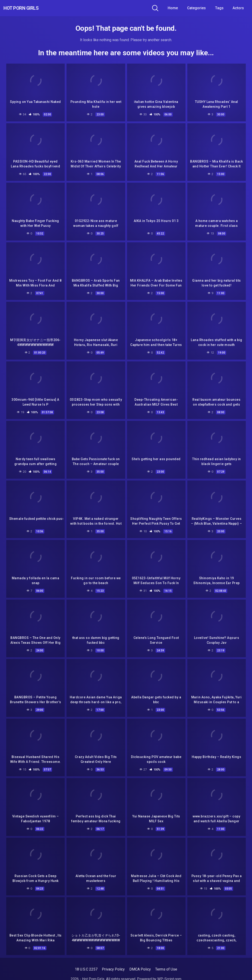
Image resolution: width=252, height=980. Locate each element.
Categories (196, 8)
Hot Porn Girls (28, 8)
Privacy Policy (113, 965)
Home (173, 8)
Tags (219, 8)
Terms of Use (166, 965)
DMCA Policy (140, 965)
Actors (238, 8)
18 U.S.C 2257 (86, 965)
